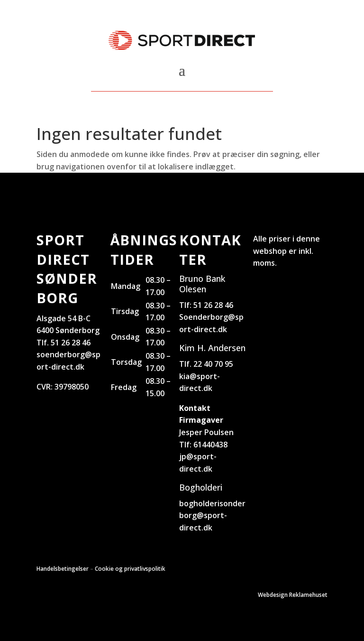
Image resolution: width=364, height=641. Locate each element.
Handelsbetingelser (63, 569)
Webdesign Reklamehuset (293, 595)
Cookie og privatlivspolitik (130, 569)
